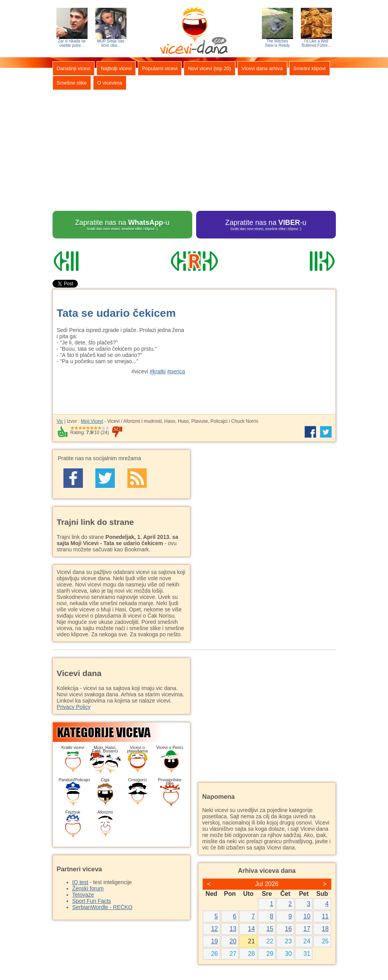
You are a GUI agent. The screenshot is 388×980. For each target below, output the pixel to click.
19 (214, 941)
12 (214, 929)
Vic (60, 421)
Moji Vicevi (92, 421)
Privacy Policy (74, 707)
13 (233, 929)
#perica (176, 371)
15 (270, 929)
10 (307, 916)
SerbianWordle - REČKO (103, 907)
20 (233, 941)
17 (307, 929)
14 (251, 929)
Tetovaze (83, 895)
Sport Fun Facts (92, 901)
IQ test (80, 882)
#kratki (157, 371)
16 (288, 929)
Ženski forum (88, 888)
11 (325, 916)
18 (325, 929)
